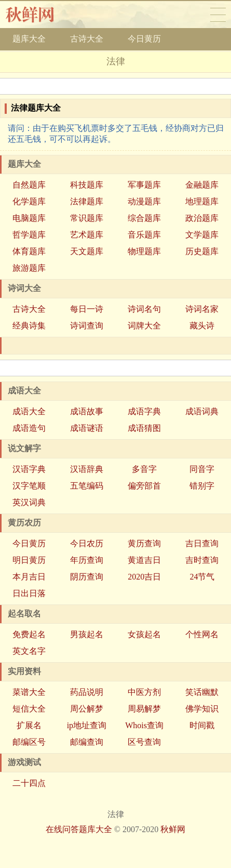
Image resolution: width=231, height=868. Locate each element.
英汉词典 (29, 502)
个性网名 (202, 634)
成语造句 (29, 428)
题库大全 (29, 39)
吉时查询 (202, 560)
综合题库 (144, 218)
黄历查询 (144, 543)
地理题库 (202, 201)
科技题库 (87, 185)
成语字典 (144, 411)
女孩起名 (144, 634)
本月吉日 (29, 577)
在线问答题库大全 (79, 829)
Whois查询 (144, 725)
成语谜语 (87, 428)
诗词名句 (144, 309)
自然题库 (29, 185)
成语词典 (202, 411)
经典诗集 (29, 326)
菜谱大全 (29, 692)
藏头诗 (202, 326)
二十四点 (29, 783)
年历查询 (87, 560)
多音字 (144, 469)
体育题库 (29, 251)
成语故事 (87, 411)
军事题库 (144, 185)
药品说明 (87, 692)
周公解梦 (87, 709)
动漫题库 (144, 201)
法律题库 (87, 201)
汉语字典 (29, 469)
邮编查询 (87, 742)
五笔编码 (87, 486)
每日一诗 (87, 309)
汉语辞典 (87, 469)
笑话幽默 (202, 692)
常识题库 (87, 218)
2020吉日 (144, 577)
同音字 (202, 469)
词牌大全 (144, 326)
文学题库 (202, 235)
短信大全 (29, 709)
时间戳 (202, 725)
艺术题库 (87, 235)
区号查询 (144, 742)
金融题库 (202, 185)
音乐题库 (144, 235)
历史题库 (202, 251)
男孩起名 (87, 634)
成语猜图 (144, 428)
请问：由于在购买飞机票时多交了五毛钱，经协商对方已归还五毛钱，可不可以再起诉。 (116, 134)
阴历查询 (87, 577)
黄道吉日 (144, 560)
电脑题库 (29, 218)
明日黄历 (29, 560)
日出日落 (29, 593)
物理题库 (144, 251)
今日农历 (87, 543)
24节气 (202, 577)
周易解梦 (144, 709)
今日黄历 (144, 39)
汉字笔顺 (29, 486)
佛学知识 (202, 709)
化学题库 (29, 201)
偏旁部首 (144, 486)
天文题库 (87, 251)
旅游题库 (29, 268)
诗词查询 (87, 326)
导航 (218, 15)
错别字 (202, 486)
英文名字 (29, 651)
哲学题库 (29, 235)
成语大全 (29, 411)
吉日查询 (202, 543)
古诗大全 (87, 39)
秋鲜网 (38, 15)
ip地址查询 (87, 725)
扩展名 (29, 725)
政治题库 (202, 218)
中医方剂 (144, 692)
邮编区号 (29, 742)
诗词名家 (202, 309)
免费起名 (29, 634)
